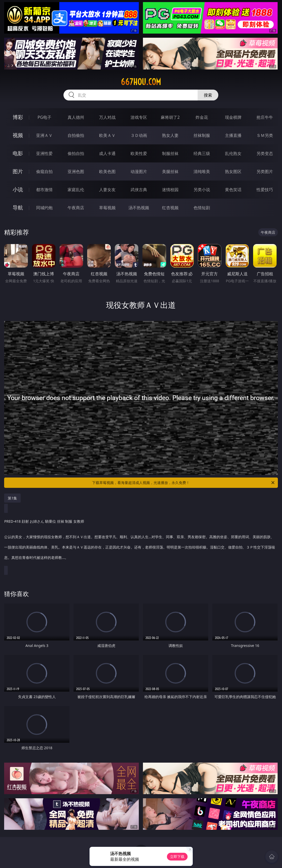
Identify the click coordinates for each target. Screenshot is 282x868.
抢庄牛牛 (265, 117)
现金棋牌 (233, 117)
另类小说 (202, 190)
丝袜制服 (202, 135)
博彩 (18, 117)
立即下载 (177, 857)
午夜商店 (76, 208)
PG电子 (45, 117)
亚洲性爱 (44, 153)
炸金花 (202, 117)
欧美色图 (107, 171)
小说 (18, 189)
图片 (18, 171)
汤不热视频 (139, 208)
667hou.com (141, 82)
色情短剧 (202, 208)
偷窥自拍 (44, 171)
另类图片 (265, 171)
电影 (18, 153)
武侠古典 (139, 190)
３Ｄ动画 (139, 135)
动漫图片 (139, 171)
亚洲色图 (76, 171)
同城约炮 (44, 208)
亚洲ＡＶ (44, 135)
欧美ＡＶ (107, 135)
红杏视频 (170, 208)
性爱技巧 (265, 190)
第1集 (12, 498)
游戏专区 (139, 117)
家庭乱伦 (76, 190)
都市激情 (44, 190)
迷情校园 (170, 190)
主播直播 (233, 135)
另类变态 (265, 153)
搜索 (208, 95)
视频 (18, 135)
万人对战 (107, 117)
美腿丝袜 (170, 171)
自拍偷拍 (76, 135)
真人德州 (76, 117)
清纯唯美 (202, 171)
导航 (18, 208)
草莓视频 (107, 208)
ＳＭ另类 (265, 135)
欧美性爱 (139, 153)
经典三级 (202, 153)
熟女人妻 (170, 135)
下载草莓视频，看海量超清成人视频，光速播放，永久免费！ (184, 483)
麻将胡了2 (170, 117)
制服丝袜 (170, 153)
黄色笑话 (233, 190)
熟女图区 (233, 171)
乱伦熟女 (233, 153)
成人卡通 (107, 153)
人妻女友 (107, 190)
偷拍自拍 (76, 153)
